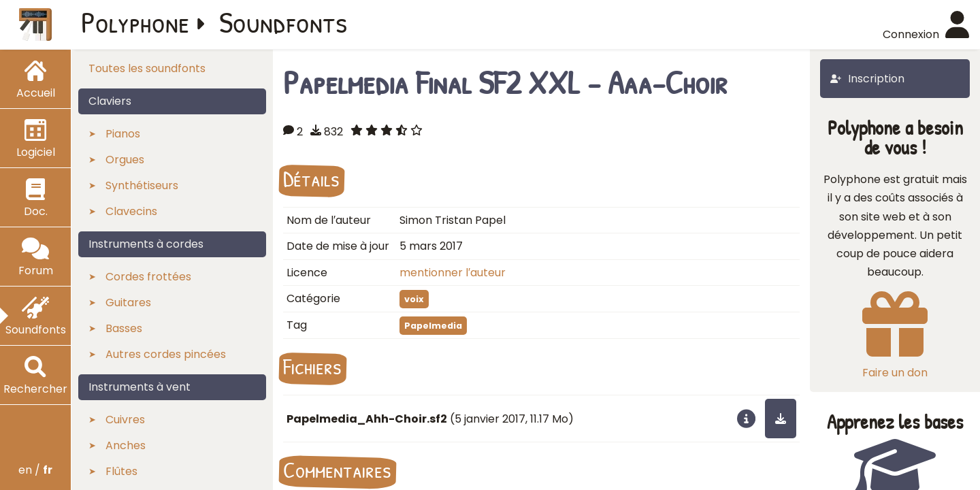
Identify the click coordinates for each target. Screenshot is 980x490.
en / (35, 470)
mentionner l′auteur (453, 273)
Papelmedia (433, 326)
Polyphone (135, 22)
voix (414, 299)
